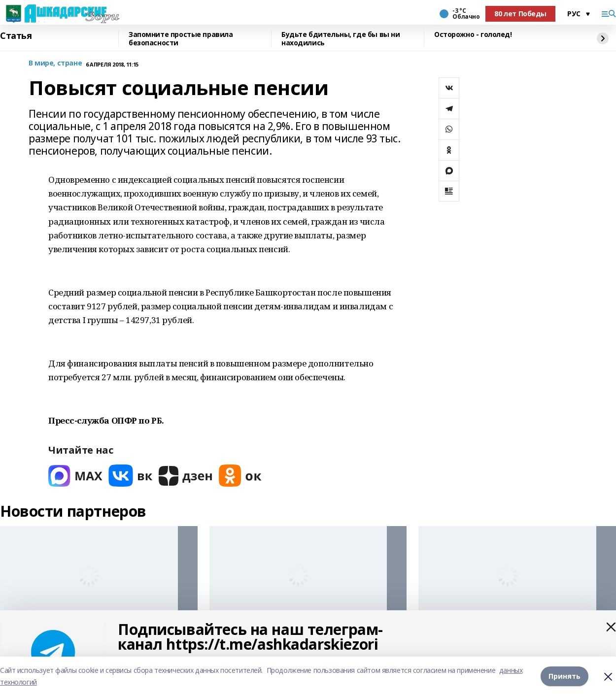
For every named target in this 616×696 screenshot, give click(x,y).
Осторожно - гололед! (473, 35)
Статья (16, 36)
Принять (565, 676)
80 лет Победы (520, 14)
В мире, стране (55, 63)
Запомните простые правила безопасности (181, 39)
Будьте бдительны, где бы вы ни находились (341, 39)
